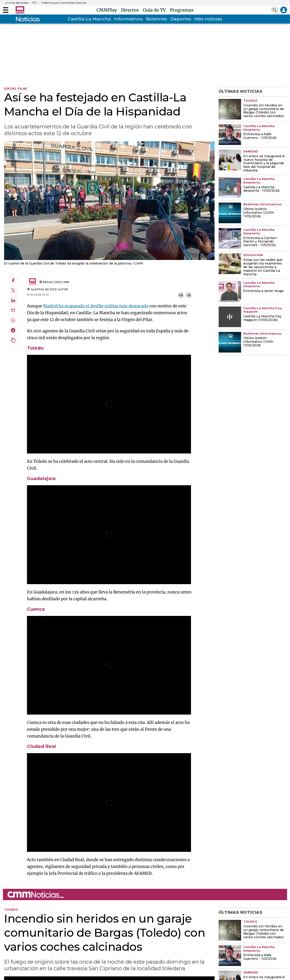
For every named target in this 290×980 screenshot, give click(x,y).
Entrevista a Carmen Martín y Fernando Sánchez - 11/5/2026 (260, 242)
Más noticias (208, 19)
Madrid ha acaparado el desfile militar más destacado (96, 306)
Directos (131, 10)
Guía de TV (156, 10)
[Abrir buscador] (275, 10)
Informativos (128, 19)
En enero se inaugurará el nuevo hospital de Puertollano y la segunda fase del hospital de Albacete (264, 164)
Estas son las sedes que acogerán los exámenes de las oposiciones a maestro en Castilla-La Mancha (263, 267)
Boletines (157, 19)
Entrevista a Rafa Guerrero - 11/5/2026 (260, 136)
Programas (182, 10)
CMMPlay (108, 10)
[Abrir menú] (6, 10)
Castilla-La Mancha (89, 19)
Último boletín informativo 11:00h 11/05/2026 (258, 342)
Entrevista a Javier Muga (263, 291)
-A (189, 295)
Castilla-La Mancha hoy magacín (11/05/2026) (262, 318)
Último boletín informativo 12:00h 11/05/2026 (259, 213)
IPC (35, 3)
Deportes (181, 19)
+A (181, 295)
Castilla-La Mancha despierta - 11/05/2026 (261, 189)
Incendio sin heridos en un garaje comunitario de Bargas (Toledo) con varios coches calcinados (264, 111)
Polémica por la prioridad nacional (64, 3)
